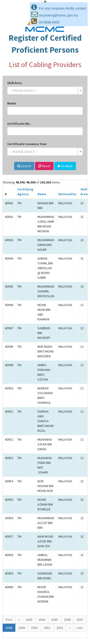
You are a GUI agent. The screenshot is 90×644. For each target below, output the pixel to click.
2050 (34, 628)
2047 (80, 620)
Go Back (65, 166)
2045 (54, 620)
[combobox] (45, 91)
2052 (60, 628)
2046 (67, 620)
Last (80, 628)
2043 (29, 620)
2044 (42, 620)
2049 (22, 628)
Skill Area (15, 83)
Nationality (67, 194)
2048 (9, 628)
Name (12, 103)
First (9, 620)
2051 (47, 628)
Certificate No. (19, 124)
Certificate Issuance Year (27, 144)
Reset (44, 166)
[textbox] (44, 91)
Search (24, 166)
